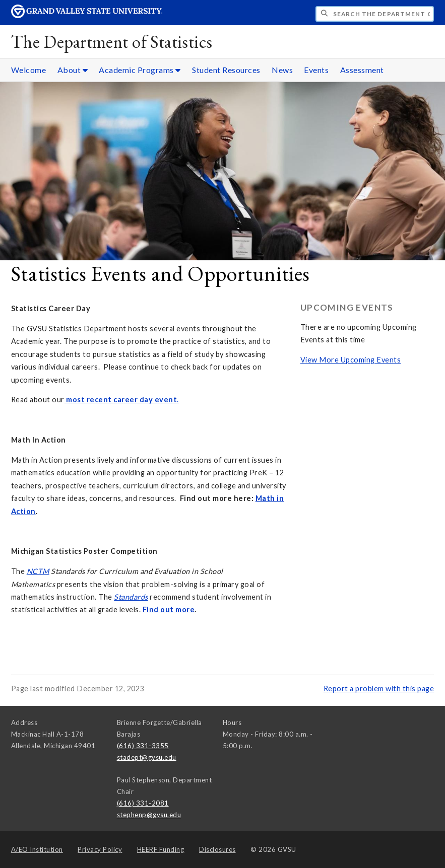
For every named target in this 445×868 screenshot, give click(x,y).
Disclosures (217, 849)
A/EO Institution (37, 849)
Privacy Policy (100, 849)
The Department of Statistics (112, 42)
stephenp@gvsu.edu (149, 815)
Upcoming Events (347, 307)
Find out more (169, 609)
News (282, 70)
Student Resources (226, 70)
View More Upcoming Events (351, 360)
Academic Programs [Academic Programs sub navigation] (140, 70)
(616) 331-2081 (143, 803)
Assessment (362, 70)
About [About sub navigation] (73, 70)
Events (316, 70)
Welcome (29, 70)
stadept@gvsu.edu (147, 757)
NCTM (38, 571)
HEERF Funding (161, 849)
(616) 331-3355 (143, 746)
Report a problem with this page (379, 689)
